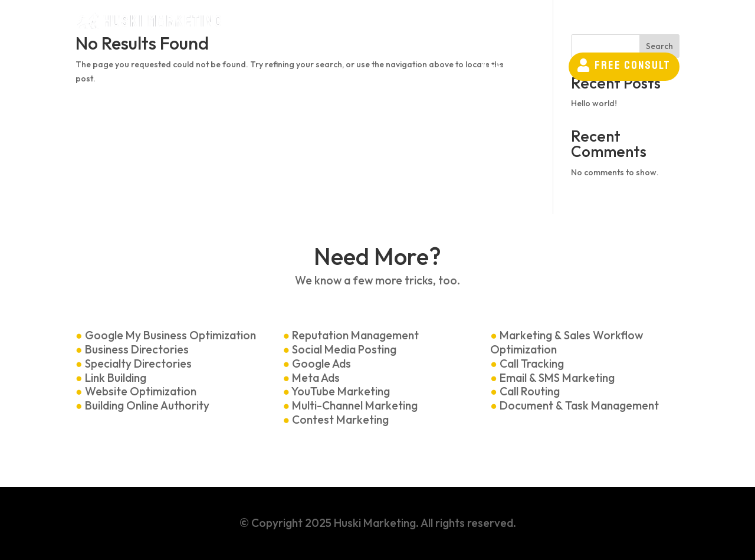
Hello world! (594, 103)
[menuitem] (310, 24)
